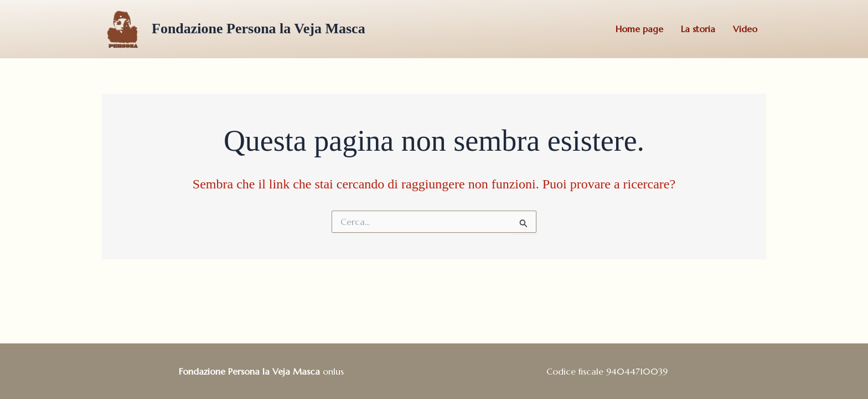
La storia (698, 29)
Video (745, 29)
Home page (639, 29)
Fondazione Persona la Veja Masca (259, 29)
